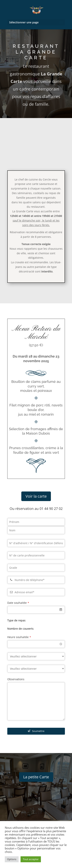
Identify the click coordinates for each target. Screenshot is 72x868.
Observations (16, 679)
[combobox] (36, 610)
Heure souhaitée (19, 637)
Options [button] (12, 859)
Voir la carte (36, 496)
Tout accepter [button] (31, 859)
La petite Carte (36, 777)
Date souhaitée (18, 603)
